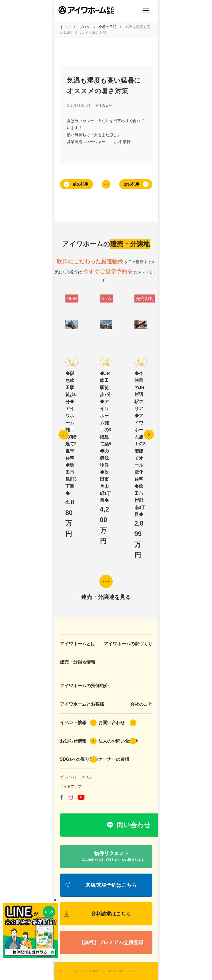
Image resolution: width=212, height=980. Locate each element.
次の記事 (132, 184)
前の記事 (81, 184)
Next (149, 435)
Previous (63, 435)
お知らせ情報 (73, 741)
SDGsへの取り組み (79, 759)
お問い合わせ (112, 723)
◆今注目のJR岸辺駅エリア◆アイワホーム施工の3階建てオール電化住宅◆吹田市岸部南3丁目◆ (140, 444)
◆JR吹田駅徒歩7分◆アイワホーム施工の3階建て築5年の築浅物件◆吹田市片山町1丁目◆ (106, 437)
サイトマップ (71, 786)
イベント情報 (73, 723)
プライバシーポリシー (78, 777)
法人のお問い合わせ (118, 741)
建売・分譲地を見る (106, 597)
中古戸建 (71, 363)
